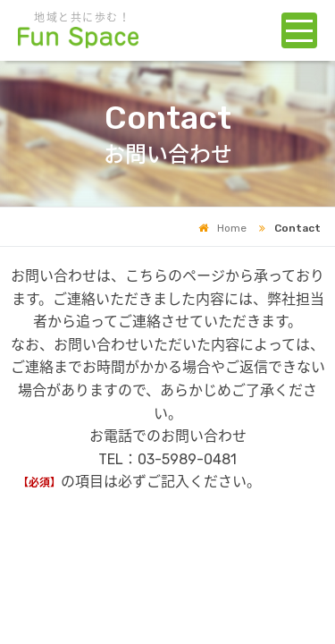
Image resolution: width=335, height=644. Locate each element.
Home (222, 228)
